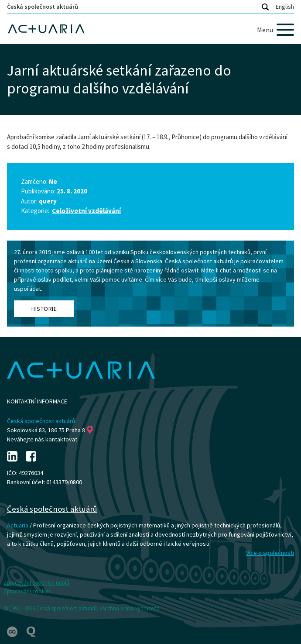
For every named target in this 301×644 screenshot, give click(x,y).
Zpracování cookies (27, 591)
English (285, 7)
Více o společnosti (270, 553)
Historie (44, 309)
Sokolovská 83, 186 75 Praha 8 (50, 430)
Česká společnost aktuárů (43, 7)
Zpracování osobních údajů (36, 583)
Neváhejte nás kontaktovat (42, 439)
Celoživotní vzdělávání (86, 211)
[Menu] (275, 30)
